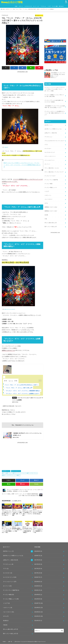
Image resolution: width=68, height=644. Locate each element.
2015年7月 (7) (38, 577)
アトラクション (43, 6)
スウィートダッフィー (50, 156)
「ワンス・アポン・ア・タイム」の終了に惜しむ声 (19, 388)
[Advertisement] (29, 76)
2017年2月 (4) (38, 569)
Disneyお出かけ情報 (12, 2)
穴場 (46, 219)
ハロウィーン (21, 6)
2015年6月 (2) (38, 582)
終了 (19, 475)
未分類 (46, 215)
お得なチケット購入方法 (51, 133)
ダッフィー (47, 164)
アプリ (46, 145)
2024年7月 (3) (38, 556)
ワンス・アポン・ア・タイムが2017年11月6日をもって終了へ (22, 385)
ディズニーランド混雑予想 (51, 180)
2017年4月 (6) (38, 560)
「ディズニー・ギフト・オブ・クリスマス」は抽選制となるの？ (22, 394)
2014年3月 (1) (38, 621)
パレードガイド (48, 199)
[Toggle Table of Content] (39, 381)
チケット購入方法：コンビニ (52, 168)
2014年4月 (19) (38, 616)
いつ (4, 473)
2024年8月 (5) (38, 551)
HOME (16, 6)
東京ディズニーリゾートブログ (9, 309)
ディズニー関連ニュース (51, 188)
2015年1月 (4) (38, 590)
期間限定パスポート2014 (51, 207)
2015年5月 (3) (38, 586)
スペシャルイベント (16, 471)
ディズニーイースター (50, 176)
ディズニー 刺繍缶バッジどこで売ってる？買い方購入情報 (54, 96)
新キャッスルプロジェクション (10, 475)
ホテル (46, 203)
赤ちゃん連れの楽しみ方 (51, 223)
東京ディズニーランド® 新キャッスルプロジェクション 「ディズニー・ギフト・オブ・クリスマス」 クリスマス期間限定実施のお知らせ (22, 164)
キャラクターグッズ (28, 6)
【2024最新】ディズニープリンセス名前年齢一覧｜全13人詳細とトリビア (58, 74)
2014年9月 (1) (38, 595)
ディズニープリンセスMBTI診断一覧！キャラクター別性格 (54, 101)
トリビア (49, 6)
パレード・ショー (36, 6)
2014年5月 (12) (38, 612)
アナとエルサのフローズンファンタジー (55, 141)
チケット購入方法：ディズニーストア (54, 172)
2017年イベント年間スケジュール (53, 129)
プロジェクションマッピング (20, 473)
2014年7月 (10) (38, 603)
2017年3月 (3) (38, 564)
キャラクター (48, 149)
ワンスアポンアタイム (33, 473)
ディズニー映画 (55, 6)
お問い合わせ (61, 6)
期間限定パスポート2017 (51, 211)
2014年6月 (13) (38, 608)
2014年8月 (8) (38, 599)
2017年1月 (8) (38, 573)
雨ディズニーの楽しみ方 (51, 227)
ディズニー (10, 473)
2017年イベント (7, 471)
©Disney (6, 147)
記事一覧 (10, 642)
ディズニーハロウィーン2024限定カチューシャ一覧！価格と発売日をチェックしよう (55, 113)
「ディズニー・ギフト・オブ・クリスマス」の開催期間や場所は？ (23, 391)
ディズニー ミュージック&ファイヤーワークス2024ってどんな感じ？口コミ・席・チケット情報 (55, 89)
